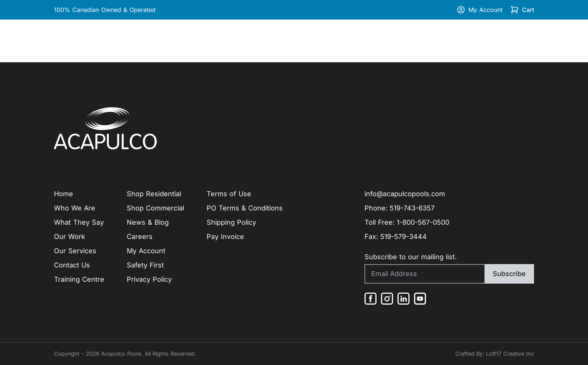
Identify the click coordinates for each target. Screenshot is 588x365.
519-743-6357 (412, 208)
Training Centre (476, 41)
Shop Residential (154, 194)
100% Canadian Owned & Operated (105, 10)
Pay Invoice (225, 237)
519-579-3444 (403, 237)
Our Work (145, 41)
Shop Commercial (155, 208)
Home (64, 41)
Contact (521, 41)
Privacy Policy (149, 279)
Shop (425, 41)
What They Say (79, 222)
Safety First (145, 265)
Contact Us (72, 265)
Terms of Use (229, 194)
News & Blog (148, 222)
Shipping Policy (231, 222)
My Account (479, 10)
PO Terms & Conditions (245, 208)
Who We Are (75, 208)
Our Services (75, 251)
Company (96, 41)
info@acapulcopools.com (405, 194)
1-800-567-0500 (423, 222)
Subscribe (509, 274)
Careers (140, 237)
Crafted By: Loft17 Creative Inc (495, 354)
